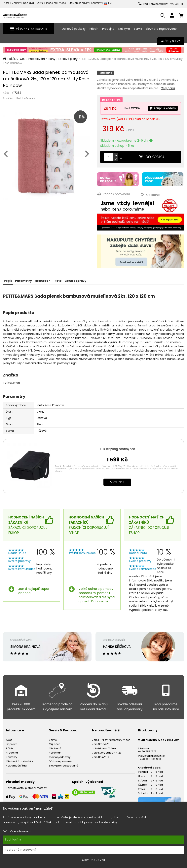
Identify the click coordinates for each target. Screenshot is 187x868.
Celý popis (168, 88)
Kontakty (96, 3)
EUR (108, 4)
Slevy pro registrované (161, 29)
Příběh (94, 29)
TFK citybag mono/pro (117, 448)
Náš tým (124, 29)
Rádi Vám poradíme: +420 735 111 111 (161, 4)
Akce (7, 3)
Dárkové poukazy (74, 29)
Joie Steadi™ (100, 744)
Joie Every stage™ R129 (107, 752)
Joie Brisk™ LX (101, 757)
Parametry (23, 280)
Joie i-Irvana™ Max (104, 748)
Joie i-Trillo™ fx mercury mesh (111, 739)
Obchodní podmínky (19, 761)
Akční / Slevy (171, 41)
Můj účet (54, 744)
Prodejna (51, 3)
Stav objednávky (79, 3)
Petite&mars (26, 98)
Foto (58, 280)
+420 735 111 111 (147, 751)
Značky (16, 3)
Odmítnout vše (94, 860)
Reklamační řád (16, 765)
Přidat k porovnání (113, 194)
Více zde (117, 482)
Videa (63, 3)
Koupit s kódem (162, 108)
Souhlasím (13, 839)
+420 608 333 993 (150, 758)
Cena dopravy (75, 280)
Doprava (29, 3)
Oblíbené (55, 748)
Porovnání (56, 752)
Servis (40, 3)
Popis (8, 280)
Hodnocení (43, 280)
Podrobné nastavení (20, 850)
